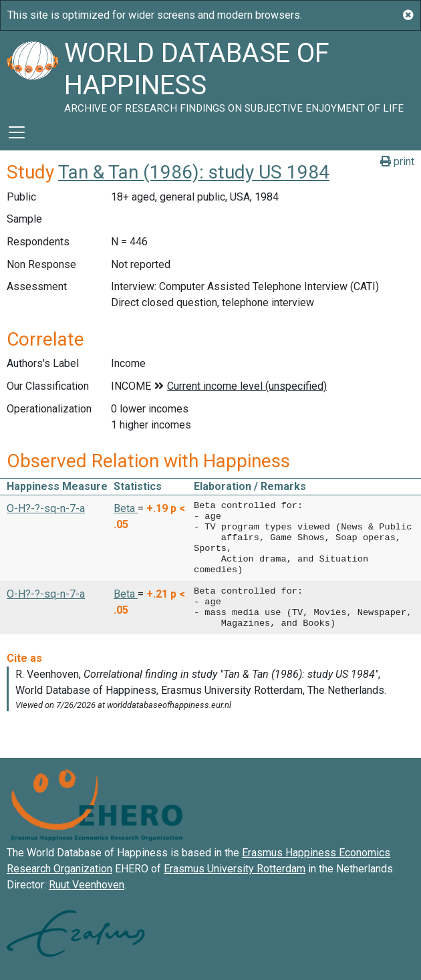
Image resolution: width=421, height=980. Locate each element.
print (397, 161)
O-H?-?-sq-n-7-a (46, 508)
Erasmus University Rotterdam (235, 869)
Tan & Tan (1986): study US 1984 (194, 172)
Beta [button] (126, 508)
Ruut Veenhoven (87, 885)
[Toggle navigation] (17, 132)
